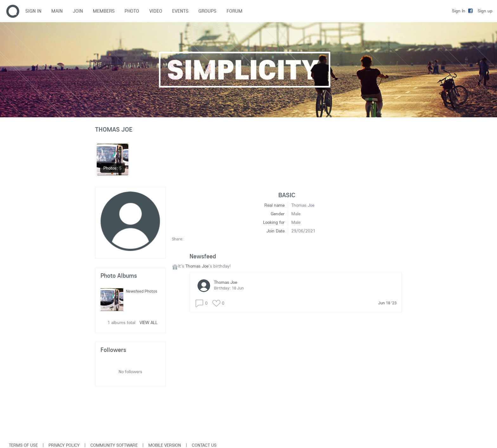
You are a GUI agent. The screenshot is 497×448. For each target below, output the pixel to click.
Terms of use (23, 445)
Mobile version (165, 445)
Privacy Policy (64, 445)
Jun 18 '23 (387, 303)
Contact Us (204, 445)
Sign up (485, 11)
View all (148, 322)
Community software (114, 445)
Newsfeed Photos (142, 291)
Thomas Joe (197, 266)
